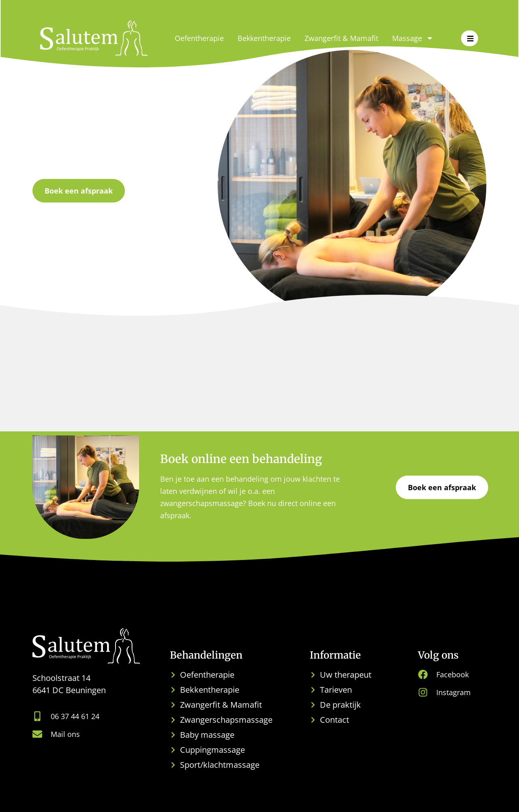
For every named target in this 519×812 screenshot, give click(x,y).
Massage (413, 38)
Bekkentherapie (264, 38)
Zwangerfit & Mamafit (341, 38)
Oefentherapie (199, 38)
